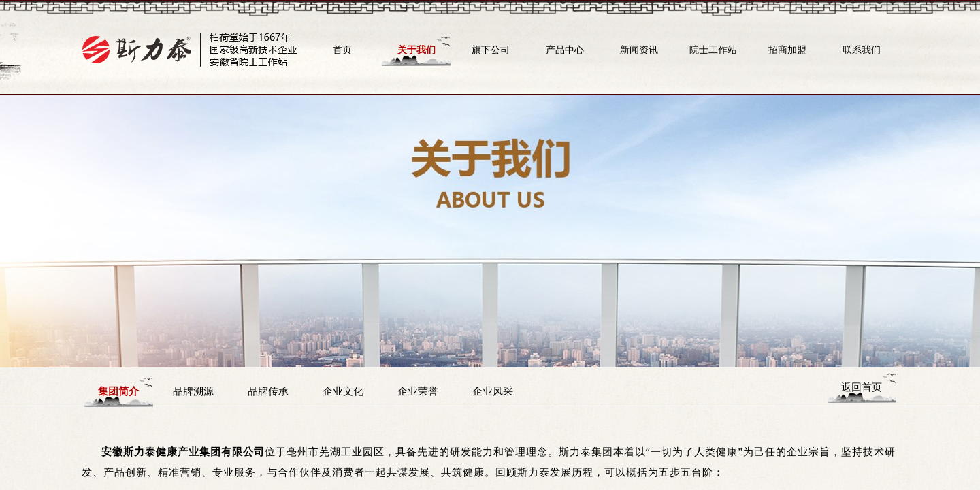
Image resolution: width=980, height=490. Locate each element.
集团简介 (118, 391)
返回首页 (862, 387)
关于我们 (416, 50)
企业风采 (493, 391)
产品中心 (565, 50)
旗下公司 (491, 50)
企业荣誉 (418, 391)
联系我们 (862, 50)
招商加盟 (787, 50)
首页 (342, 50)
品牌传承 (268, 391)
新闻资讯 (639, 50)
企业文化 (343, 391)
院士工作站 (713, 50)
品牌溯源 (193, 391)
